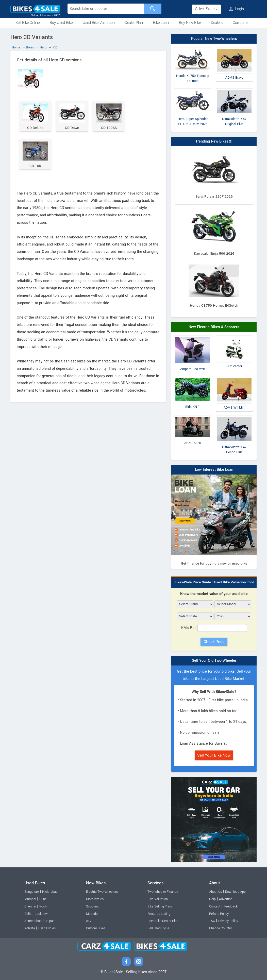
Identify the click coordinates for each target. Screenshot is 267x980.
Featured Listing (159, 914)
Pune (43, 899)
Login (238, 9)
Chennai (30, 906)
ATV (89, 921)
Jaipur (49, 921)
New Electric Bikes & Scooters (214, 327)
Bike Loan (161, 23)
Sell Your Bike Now (214, 755)
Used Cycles (47, 928)
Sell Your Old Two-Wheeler (214, 661)
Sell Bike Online (28, 23)
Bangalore (32, 892)
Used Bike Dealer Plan (163, 921)
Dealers (217, 23)
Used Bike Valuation (99, 23)
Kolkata (30, 928)
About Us (215, 892)
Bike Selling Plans (160, 906)
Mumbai (30, 899)
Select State (206, 9)
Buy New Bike (190, 23)
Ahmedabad (33, 921)
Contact (215, 906)
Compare (240, 23)
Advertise (226, 899)
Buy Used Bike (61, 23)
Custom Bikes (96, 928)
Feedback (231, 906)
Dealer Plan (134, 23)
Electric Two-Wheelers (102, 892)
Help (212, 899)
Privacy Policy (228, 921)
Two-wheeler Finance (163, 892)
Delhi (28, 914)
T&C (212, 921)
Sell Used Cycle (158, 928)
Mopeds (92, 914)
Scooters (92, 906)
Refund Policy (219, 914)
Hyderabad (50, 892)
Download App (235, 892)
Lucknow (41, 914)
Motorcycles (95, 899)
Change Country (220, 928)
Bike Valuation (158, 899)
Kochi (43, 906)
